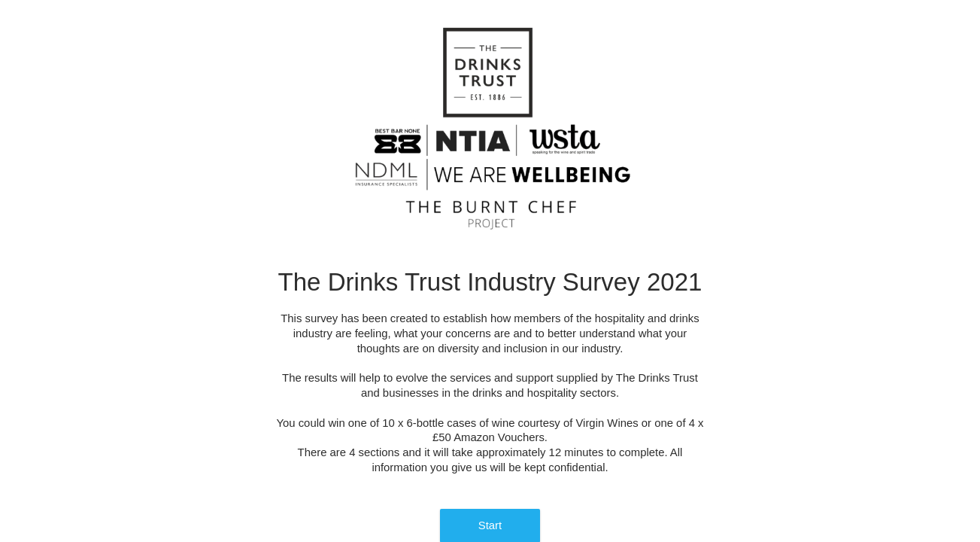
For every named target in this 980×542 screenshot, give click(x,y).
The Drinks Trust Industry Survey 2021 (490, 282)
